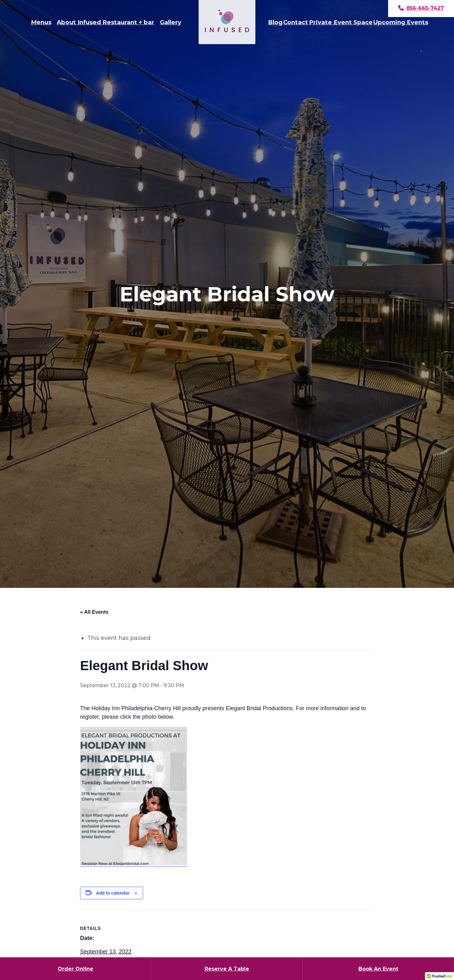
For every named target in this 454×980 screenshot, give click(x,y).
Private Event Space (341, 22)
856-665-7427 (421, 9)
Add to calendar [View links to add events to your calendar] (113, 893)
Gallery (171, 22)
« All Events (94, 612)
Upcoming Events (401, 22)
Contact (296, 22)
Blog (275, 22)
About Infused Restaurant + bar (105, 22)
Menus (41, 22)
